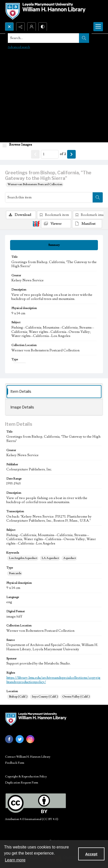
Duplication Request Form (22, 783)
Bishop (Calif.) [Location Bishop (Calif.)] (18, 697)
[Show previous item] (35, 154)
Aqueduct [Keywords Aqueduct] (70, 558)
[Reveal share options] (20, 27)
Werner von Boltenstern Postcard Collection (35, 184)
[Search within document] (98, 197)
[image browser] (19, 145)
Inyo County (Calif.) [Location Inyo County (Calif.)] (45, 697)
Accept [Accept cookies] (91, 854)
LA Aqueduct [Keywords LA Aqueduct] (50, 558)
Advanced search (19, 47)
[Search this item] (49, 197)
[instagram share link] (30, 739)
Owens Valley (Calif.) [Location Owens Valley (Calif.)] (76, 697)
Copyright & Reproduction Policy (26, 777)
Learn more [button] (15, 860)
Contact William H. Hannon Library (28, 757)
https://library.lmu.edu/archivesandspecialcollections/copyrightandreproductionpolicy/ (53, 680)
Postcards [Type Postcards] (15, 573)
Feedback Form (15, 763)
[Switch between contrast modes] (43, 27)
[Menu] (98, 27)
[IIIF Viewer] (56, 224)
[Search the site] (44, 38)
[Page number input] (50, 154)
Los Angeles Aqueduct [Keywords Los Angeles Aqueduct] (23, 558)
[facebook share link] (9, 739)
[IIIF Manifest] (87, 224)
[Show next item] (71, 154)
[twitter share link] (20, 739)
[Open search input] (9, 27)
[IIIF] (36, 224)
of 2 (63, 154)
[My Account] (32, 27)
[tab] (54, 245)
